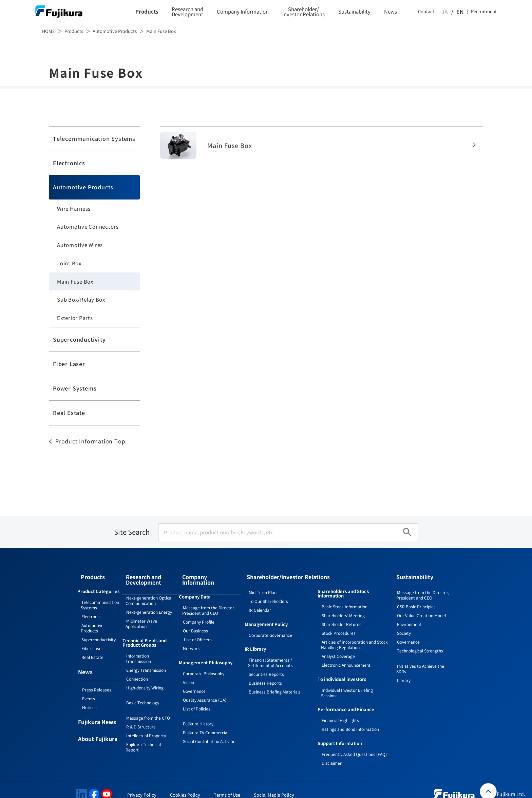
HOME (49, 31)
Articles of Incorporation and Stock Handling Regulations (354, 636)
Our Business (195, 617)
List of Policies (197, 695)
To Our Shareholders (268, 593)
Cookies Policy (185, 787)
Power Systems (75, 388)
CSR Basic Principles (416, 598)
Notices (89, 699)
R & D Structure (141, 717)
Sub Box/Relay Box (81, 299)
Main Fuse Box (75, 281)
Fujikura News (97, 714)
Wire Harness (74, 208)
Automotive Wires (80, 245)
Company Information (243, 12)
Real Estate (69, 413)
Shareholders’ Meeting (343, 607)
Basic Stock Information (345, 598)
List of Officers (197, 626)
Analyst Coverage (338, 648)
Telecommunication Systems (94, 138)
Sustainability (354, 12)
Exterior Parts (75, 318)
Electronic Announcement (346, 657)
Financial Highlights (340, 712)
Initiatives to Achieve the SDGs (420, 660)
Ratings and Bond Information (350, 721)
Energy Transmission (146, 660)
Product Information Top (90, 441)
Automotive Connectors (88, 226)
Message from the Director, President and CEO (209, 597)
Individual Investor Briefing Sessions (347, 685)
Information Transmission (138, 649)
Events (89, 690)
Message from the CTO (148, 708)
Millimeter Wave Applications (141, 614)
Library (404, 672)
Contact (433, 12)
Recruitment (484, 12)
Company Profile (199, 608)
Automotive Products (115, 31)
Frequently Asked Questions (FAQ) (354, 746)
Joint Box (69, 263)
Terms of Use (227, 787)
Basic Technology (143, 693)
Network (191, 635)
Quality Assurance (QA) (205, 686)
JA (451, 12)
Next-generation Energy (149, 602)
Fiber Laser (69, 364)
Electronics (69, 163)
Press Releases (97, 681)
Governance (194, 677)
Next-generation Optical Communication (149, 591)
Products (147, 12)
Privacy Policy (142, 787)
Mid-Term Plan (263, 584)
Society (404, 625)
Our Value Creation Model (421, 607)
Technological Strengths (420, 642)
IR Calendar (260, 602)
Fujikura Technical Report (143, 737)
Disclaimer (332, 755)
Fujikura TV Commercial (206, 719)
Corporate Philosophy (204, 660)
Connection (137, 669)
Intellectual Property (146, 726)
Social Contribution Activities (210, 728)
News (391, 12)
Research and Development (187, 12)
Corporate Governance (270, 627)
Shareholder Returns (341, 616)
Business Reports (265, 675)
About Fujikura (98, 731)
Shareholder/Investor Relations (303, 12)
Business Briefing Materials (275, 683)
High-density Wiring (145, 678)
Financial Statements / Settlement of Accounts (270, 654)
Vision (188, 669)
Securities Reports (266, 666)
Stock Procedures (339, 625)
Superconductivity (79, 339)
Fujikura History (198, 710)
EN (461, 12)
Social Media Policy (274, 787)
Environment (409, 616)
